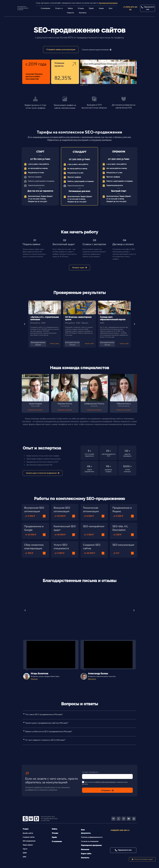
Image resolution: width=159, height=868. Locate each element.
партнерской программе (108, 3)
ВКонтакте (92, 679)
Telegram (34, 679)
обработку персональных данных (105, 782)
